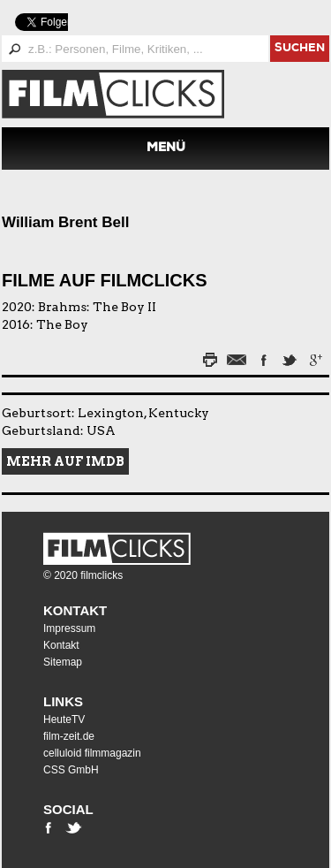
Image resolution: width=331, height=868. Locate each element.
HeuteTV (64, 720)
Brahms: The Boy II (97, 307)
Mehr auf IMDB (65, 461)
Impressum (69, 628)
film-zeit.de (69, 736)
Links (63, 701)
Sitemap (63, 662)
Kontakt (75, 610)
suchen (300, 49)
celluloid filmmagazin (92, 753)
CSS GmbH (71, 770)
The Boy (62, 324)
